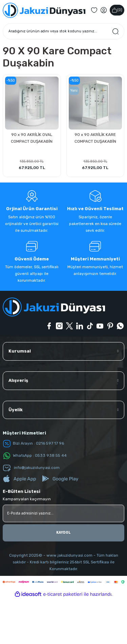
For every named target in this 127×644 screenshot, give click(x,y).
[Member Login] (104, 55)
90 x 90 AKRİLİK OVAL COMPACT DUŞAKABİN (32, 183)
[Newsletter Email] (63, 558)
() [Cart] (117, 55)
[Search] (63, 76)
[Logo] (44, 55)
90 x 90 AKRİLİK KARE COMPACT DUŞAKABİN (95, 183)
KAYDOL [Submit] (63, 578)
